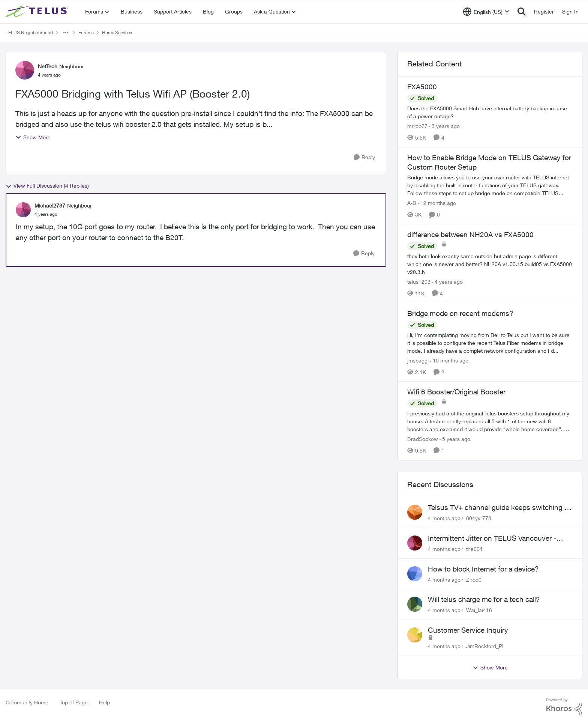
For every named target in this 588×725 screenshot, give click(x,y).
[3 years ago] (444, 126)
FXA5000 (422, 87)
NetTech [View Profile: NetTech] (48, 66)
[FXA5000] (490, 112)
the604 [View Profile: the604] (474, 549)
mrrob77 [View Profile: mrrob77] (417, 126)
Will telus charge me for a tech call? (484, 599)
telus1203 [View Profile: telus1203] (419, 282)
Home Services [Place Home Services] (117, 32)
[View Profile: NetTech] (25, 70)
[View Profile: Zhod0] (415, 574)
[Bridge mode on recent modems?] (490, 342)
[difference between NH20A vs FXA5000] (490, 264)
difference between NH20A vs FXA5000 (470, 235)
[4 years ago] (447, 282)
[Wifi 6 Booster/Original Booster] (490, 421)
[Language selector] (486, 12)
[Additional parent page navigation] (66, 33)
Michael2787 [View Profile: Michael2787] (50, 205)
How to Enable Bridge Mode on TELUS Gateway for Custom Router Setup (489, 162)
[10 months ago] (449, 360)
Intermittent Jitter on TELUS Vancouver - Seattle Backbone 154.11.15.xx (492, 538)
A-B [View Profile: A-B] (412, 203)
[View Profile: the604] (415, 543)
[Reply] (364, 157)
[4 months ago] (444, 518)
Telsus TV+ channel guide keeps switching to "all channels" (499, 508)
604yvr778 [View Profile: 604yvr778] (479, 518)
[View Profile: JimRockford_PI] (415, 635)
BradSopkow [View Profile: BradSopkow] (423, 439)
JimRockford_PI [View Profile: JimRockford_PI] (485, 646)
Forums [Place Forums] (86, 32)
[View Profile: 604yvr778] (415, 512)
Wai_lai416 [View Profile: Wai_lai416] (479, 610)
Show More (33, 137)
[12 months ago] (437, 203)
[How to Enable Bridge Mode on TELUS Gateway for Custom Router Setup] (490, 185)
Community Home (27, 702)
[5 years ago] (455, 439)
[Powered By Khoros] (564, 707)
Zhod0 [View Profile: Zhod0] (474, 579)
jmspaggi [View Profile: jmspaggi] (418, 360)
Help (104, 702)
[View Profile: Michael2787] (23, 210)
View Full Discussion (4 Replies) (47, 186)
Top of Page (74, 702)
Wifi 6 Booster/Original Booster (456, 392)
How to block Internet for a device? (483, 569)
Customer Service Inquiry (468, 630)
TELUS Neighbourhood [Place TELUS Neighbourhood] (29, 32)
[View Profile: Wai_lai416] (415, 604)
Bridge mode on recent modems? (460, 313)
